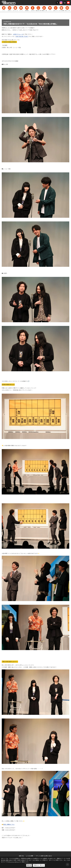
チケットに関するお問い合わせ (44, 856)
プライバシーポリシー (14, 862)
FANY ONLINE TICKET (22, 36)
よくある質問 (30, 856)
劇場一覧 (21, 856)
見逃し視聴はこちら (9, 824)
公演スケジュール (18, 34)
